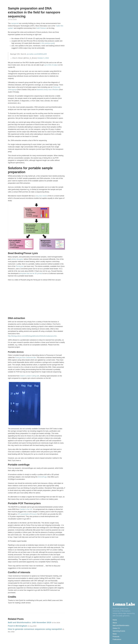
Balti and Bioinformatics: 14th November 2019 (34, 622)
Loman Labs (124, 604)
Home (115, 620)
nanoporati (15, 23)
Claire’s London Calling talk (30, 376)
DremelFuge (42, 477)
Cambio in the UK (26, 509)
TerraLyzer (20, 266)
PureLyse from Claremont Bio (25, 358)
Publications (117, 639)
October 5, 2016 (43, 58)
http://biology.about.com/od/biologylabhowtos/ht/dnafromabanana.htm (32, 336)
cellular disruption (17, 259)
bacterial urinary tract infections (48, 90)
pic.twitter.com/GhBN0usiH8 (37, 54)
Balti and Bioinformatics (121, 625)
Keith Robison (41, 28)
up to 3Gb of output (51, 65)
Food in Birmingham (22, 626)
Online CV (116, 628)
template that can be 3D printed (31, 273)
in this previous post (47, 43)
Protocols (116, 637)
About (115, 623)
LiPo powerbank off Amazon (27, 514)
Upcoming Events (119, 631)
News (115, 634)
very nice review (41, 196)
